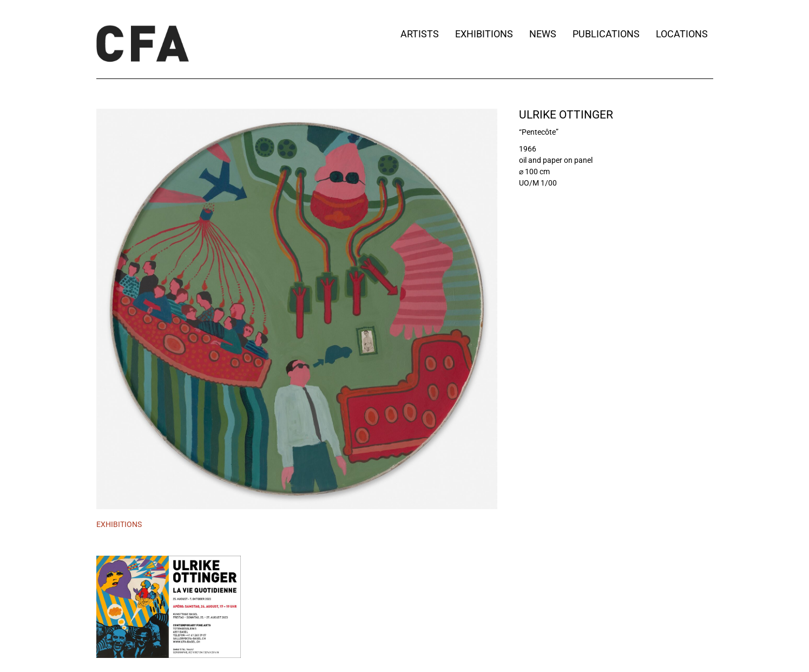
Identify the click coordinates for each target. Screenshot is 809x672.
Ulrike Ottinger (566, 115)
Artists (420, 34)
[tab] (119, 525)
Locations (685, 34)
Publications (606, 34)
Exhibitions (484, 34)
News (543, 34)
